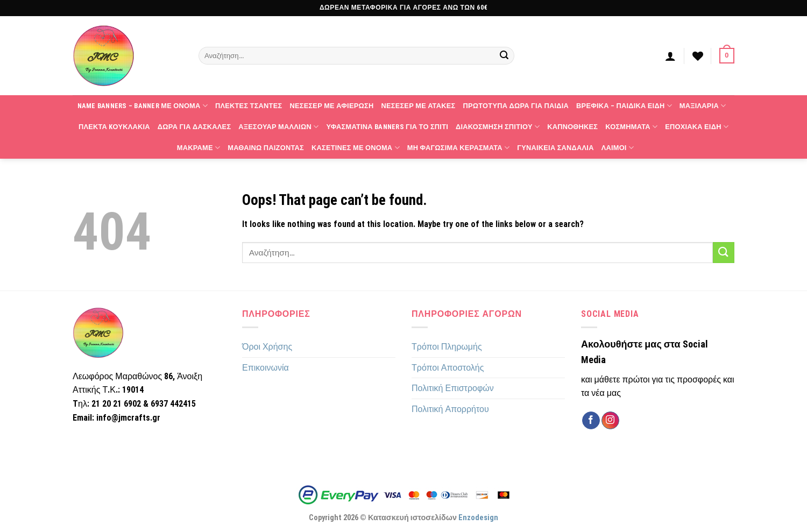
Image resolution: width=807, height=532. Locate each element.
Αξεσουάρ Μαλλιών (278, 127)
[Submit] (505, 56)
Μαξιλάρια (703, 106)
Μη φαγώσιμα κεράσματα (458, 148)
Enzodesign (478, 518)
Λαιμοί (618, 148)
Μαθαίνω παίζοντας (266, 148)
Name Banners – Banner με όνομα (143, 106)
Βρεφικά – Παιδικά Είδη (624, 106)
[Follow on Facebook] (591, 421)
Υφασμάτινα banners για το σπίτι (387, 127)
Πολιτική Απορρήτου (450, 409)
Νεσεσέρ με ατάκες (418, 106)
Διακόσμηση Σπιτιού (498, 127)
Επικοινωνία (266, 368)
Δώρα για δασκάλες (194, 127)
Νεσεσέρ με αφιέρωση (331, 106)
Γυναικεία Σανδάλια (555, 148)
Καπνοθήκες (572, 127)
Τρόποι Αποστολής (448, 368)
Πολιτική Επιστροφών (453, 388)
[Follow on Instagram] (610, 421)
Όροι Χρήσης (267, 347)
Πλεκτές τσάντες (249, 106)
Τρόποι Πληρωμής (447, 347)
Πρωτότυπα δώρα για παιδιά (516, 106)
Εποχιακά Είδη (697, 127)
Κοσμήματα (631, 127)
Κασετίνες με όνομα (356, 148)
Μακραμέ (199, 148)
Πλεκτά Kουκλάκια (114, 127)
